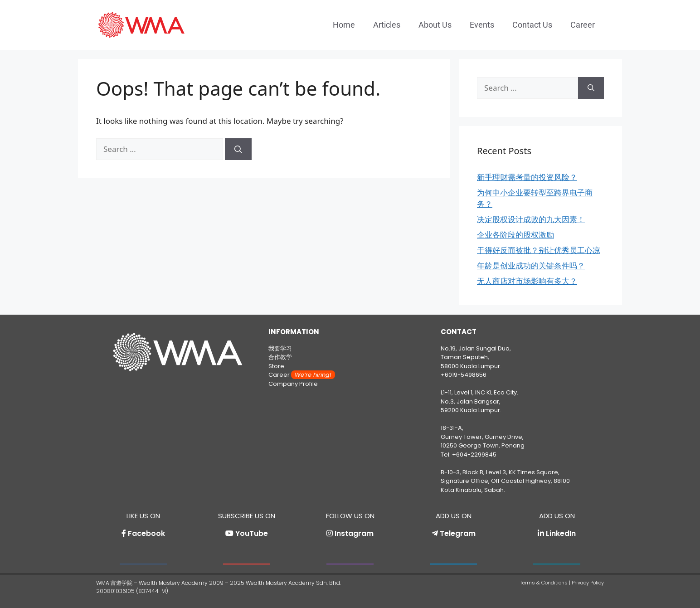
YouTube (252, 533)
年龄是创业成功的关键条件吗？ (531, 265)
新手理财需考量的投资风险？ (527, 177)
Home (344, 25)
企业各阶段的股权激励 (515, 235)
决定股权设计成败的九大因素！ (531, 219)
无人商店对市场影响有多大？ (527, 281)
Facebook (146, 533)
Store (276, 366)
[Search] (238, 149)
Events (482, 25)
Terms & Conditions (544, 583)
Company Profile (293, 384)
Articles (387, 25)
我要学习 (280, 348)
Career (583, 25)
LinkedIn (561, 533)
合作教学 (280, 357)
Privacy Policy (588, 583)
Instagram (354, 533)
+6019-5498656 (464, 375)
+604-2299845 (474, 455)
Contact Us (532, 25)
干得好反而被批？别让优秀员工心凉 (539, 250)
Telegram (458, 533)
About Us (435, 25)
